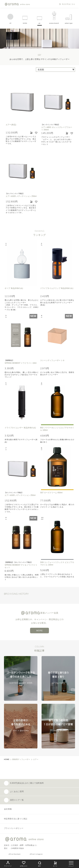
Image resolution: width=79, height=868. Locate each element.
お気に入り (24, 863)
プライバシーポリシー (14, 828)
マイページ (8, 863)
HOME (7, 759)
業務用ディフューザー (21, 759)
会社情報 (8, 809)
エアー (36, 759)
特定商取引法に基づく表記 (16, 819)
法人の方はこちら (68, 4)
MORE (40, 631)
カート (55, 863)
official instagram (36, 854)
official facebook (15, 854)
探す (40, 864)
